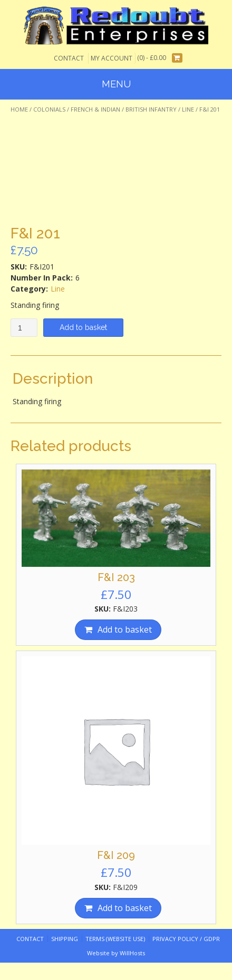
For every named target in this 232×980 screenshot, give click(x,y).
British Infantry (151, 109)
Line (188, 109)
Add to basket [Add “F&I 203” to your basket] (125, 629)
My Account (112, 58)
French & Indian (95, 109)
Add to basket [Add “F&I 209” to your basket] (125, 908)
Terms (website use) (115, 939)
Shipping (65, 939)
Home (19, 109)
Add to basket (83, 327)
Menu (116, 84)
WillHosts (132, 953)
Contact (69, 58)
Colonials (49, 109)
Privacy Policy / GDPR (186, 939)
